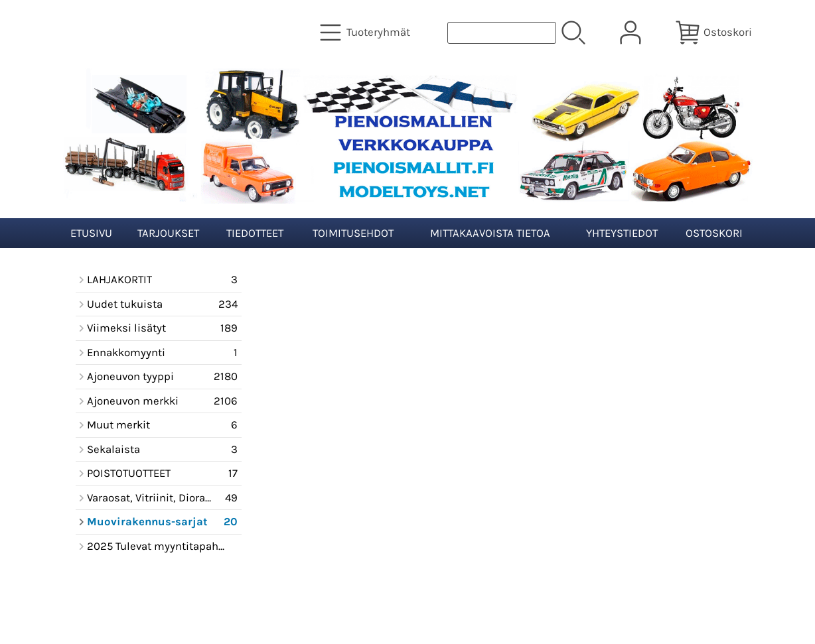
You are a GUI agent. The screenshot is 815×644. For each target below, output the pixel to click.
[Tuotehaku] (502, 33)
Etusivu (91, 233)
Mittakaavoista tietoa (490, 233)
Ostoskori (714, 233)
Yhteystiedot (622, 233)
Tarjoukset (168, 233)
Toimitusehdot (353, 233)
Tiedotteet (255, 233)
